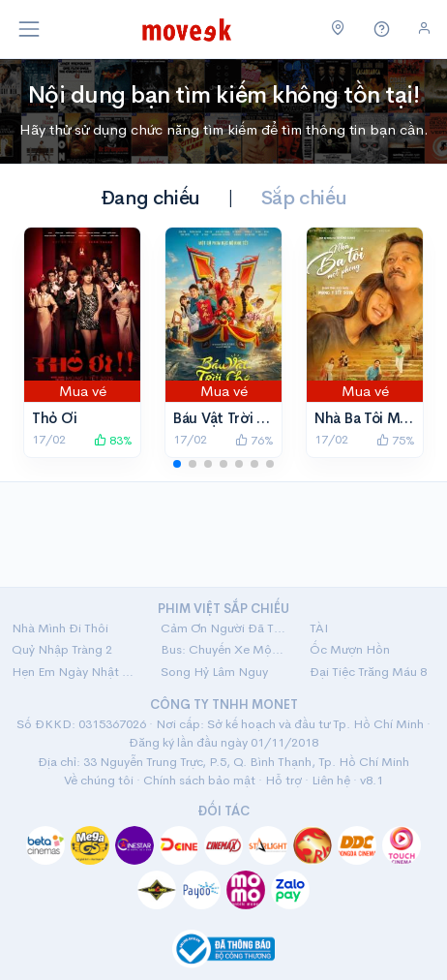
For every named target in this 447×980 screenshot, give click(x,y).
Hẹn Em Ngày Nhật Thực (74, 672)
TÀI (319, 628)
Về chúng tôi (99, 780)
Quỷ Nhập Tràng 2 (62, 649)
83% (113, 440)
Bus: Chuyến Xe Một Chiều (223, 649)
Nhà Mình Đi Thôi (60, 628)
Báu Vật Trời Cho (229, 418)
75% (396, 440)
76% (254, 440)
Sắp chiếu (304, 198)
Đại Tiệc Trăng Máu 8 (368, 672)
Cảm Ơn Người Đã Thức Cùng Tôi (223, 628)
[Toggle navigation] (29, 29)
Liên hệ (331, 780)
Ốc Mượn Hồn (350, 649)
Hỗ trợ (283, 780)
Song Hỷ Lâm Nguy (214, 672)
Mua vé (83, 391)
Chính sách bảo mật (199, 780)
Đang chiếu (150, 198)
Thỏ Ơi (54, 418)
